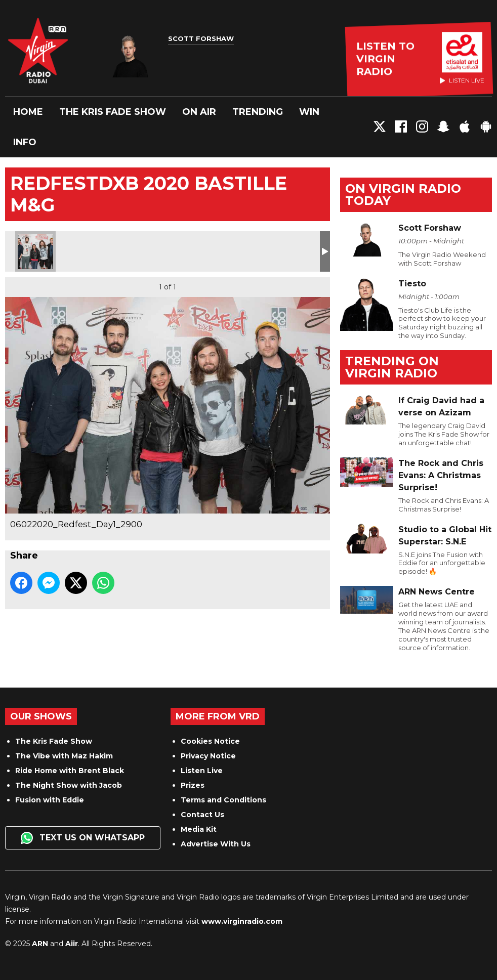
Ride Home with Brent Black (70, 771)
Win (309, 112)
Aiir (72, 944)
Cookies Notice (210, 741)
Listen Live (202, 771)
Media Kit (199, 829)
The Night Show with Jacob (69, 785)
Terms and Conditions (223, 800)
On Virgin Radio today (403, 195)
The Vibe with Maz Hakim (64, 756)
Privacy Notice (208, 756)
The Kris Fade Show (113, 112)
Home (28, 112)
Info (25, 142)
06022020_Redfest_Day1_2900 (35, 251)
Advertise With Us (216, 844)
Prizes (193, 785)
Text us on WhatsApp (83, 838)
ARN (40, 944)
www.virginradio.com (242, 921)
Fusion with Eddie (50, 800)
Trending (258, 112)
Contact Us (202, 815)
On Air (199, 112)
